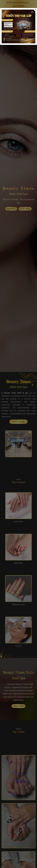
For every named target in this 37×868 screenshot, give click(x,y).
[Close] (35, 9)
